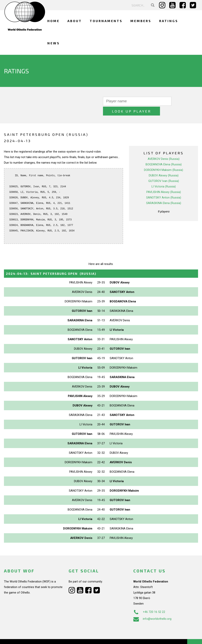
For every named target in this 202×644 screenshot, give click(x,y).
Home (53, 21)
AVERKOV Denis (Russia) (164, 149)
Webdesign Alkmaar (28, 637)
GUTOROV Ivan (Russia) (164, 171)
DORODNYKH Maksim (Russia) (164, 160)
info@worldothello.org (152, 609)
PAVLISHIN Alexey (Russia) (164, 182)
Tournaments (106, 21)
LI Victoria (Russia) (164, 177)
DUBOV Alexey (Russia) (164, 166)
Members (141, 21)
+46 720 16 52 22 (149, 602)
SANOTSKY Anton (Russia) (164, 188)
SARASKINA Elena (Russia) (164, 193)
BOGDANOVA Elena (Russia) (164, 155)
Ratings (169, 21)
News (54, 43)
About (75, 21)
